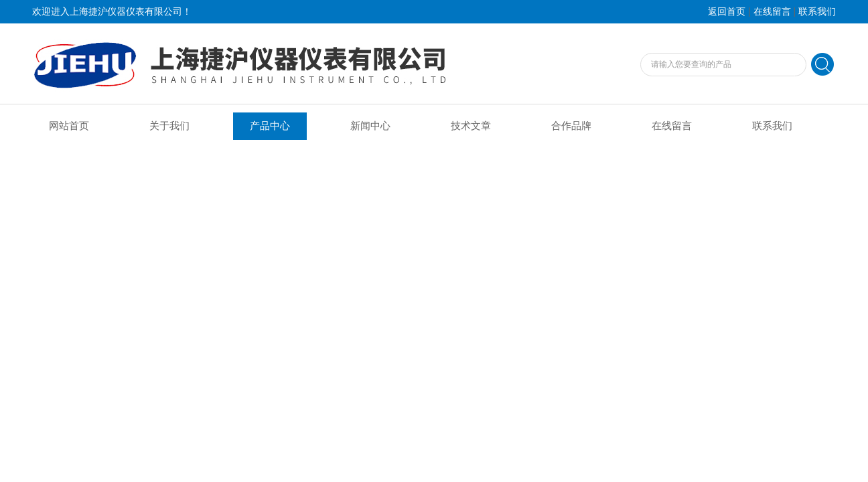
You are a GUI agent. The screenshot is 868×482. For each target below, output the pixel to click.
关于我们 (169, 126)
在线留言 (772, 12)
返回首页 (727, 12)
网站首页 (69, 126)
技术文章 (471, 126)
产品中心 (270, 126)
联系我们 (817, 12)
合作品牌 (571, 126)
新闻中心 (370, 126)
